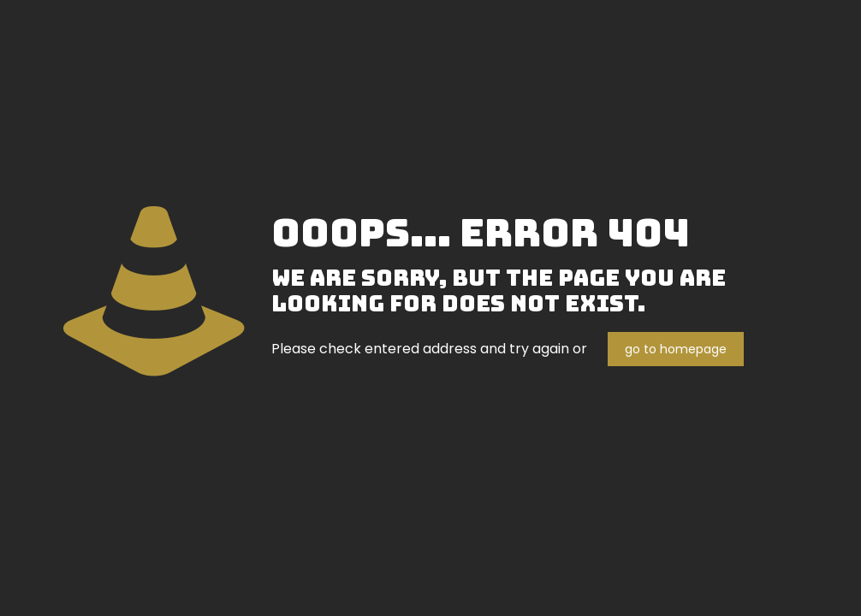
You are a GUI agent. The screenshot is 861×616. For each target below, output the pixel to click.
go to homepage (676, 349)
